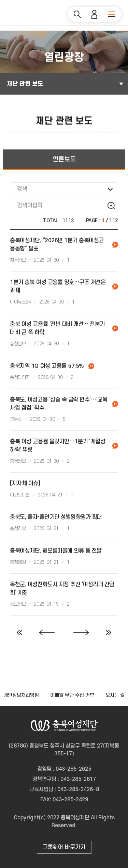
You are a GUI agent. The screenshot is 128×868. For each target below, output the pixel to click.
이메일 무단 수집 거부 (72, 695)
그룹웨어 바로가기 (64, 847)
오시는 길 (115, 695)
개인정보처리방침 (21, 695)
